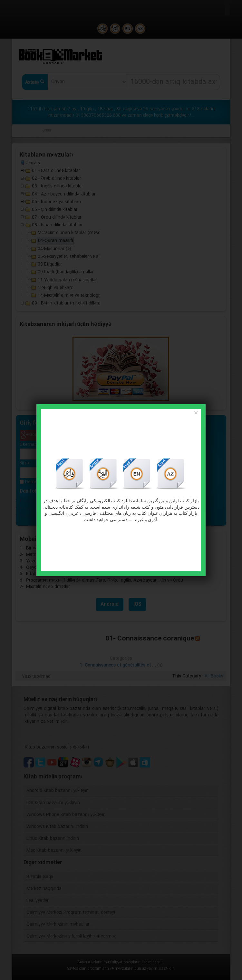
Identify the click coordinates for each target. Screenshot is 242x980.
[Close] (196, 413)
